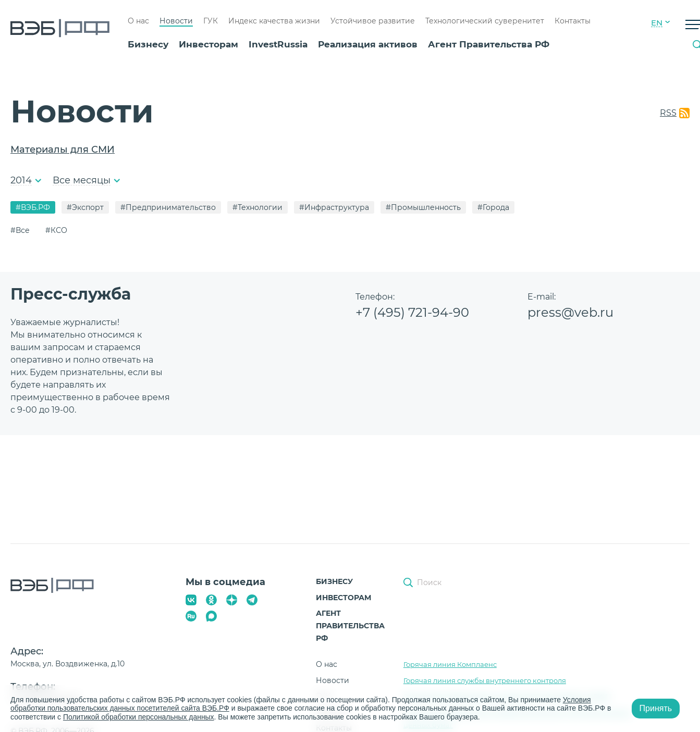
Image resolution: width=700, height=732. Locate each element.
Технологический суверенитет (485, 21)
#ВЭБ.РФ (33, 207)
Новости (176, 21)
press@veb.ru (570, 312)
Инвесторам (208, 44)
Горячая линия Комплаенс (450, 664)
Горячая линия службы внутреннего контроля (485, 680)
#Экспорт (85, 207)
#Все (20, 230)
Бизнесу (148, 44)
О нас (138, 21)
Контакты (573, 21)
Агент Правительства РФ (489, 44)
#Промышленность (423, 207)
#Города (493, 207)
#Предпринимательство (168, 207)
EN (657, 23)
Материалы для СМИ (63, 150)
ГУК (211, 21)
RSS (668, 113)
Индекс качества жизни (274, 21)
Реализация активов (368, 44)
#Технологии (257, 207)
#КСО (56, 230)
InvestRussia (278, 44)
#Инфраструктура (334, 207)
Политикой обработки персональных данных (139, 717)
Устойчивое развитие (373, 21)
